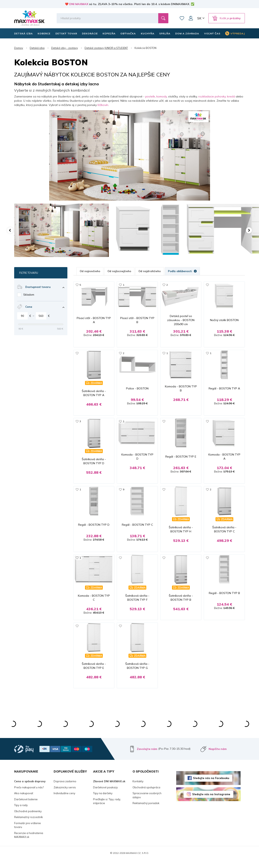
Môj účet (191, 18)
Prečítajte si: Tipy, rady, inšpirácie (107, 809)
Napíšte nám (218, 757)
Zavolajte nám (147, 757)
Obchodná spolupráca (146, 795)
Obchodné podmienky (28, 819)
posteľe (150, 96)
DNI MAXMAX (79, 4)
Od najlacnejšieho (119, 271)
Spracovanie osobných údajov (147, 803)
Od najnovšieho (90, 271)
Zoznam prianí (182, 18)
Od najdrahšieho (150, 271)
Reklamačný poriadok (146, 811)
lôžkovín (103, 105)
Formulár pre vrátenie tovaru (28, 833)
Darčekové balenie (26, 807)
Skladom (29, 295)
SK (199, 18)
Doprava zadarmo (65, 789)
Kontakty (138, 789)
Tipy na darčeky (103, 801)
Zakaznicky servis (65, 795)
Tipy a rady (21, 813)
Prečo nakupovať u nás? (29, 795)
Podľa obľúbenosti (182, 271)
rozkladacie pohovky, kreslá (217, 96)
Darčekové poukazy (105, 795)
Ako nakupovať (24, 801)
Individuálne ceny (64, 801)
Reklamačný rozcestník (29, 825)
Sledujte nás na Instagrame (211, 802)
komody (162, 96)
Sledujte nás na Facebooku (211, 786)
